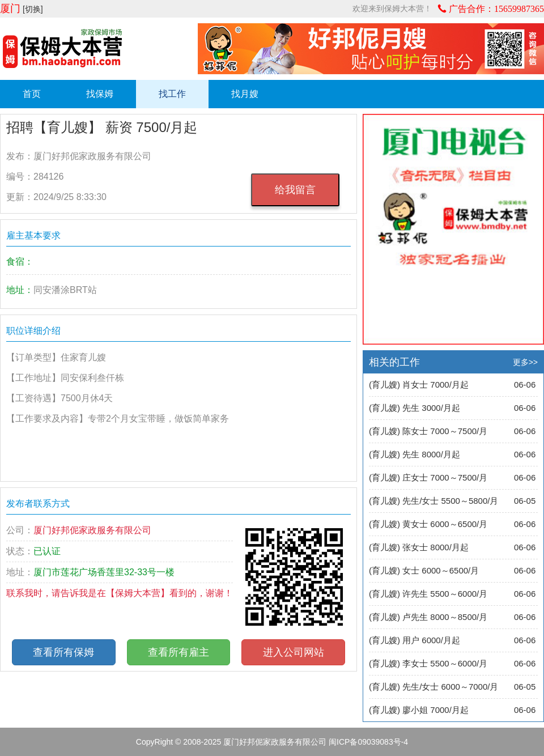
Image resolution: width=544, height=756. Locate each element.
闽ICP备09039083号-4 (368, 742)
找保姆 (100, 94)
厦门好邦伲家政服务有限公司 (275, 742)
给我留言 (295, 190)
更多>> (525, 362)
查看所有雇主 (178, 652)
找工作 (172, 94)
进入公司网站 (294, 652)
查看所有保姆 (63, 652)
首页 (32, 94)
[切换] (33, 9)
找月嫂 (245, 94)
